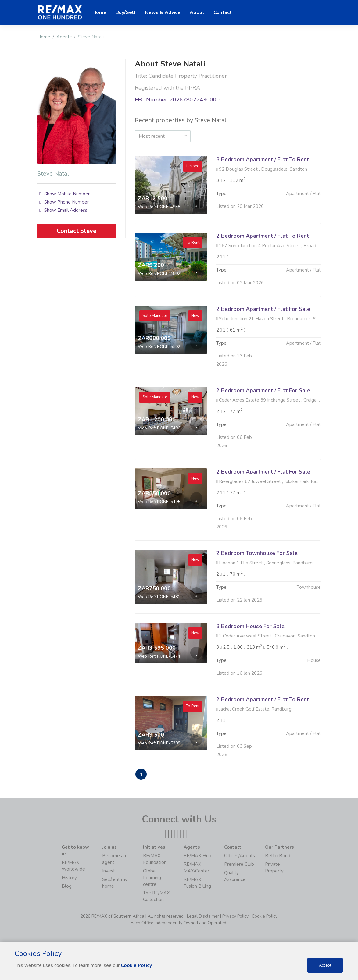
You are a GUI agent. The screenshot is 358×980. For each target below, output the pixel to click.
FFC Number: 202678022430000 (177, 100)
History (69, 878)
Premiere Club (239, 865)
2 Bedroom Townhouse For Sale (257, 583)
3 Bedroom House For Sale (250, 656)
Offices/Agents (240, 856)
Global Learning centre (152, 878)
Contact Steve (77, 231)
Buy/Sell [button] (126, 12)
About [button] (197, 12)
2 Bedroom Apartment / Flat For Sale (263, 339)
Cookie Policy (265, 916)
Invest (109, 871)
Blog (67, 886)
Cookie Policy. (137, 965)
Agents (64, 37)
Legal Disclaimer (203, 916)
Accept (325, 965)
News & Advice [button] (163, 12)
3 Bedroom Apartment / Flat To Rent (263, 159)
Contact (223, 12)
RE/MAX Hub (197, 856)
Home (44, 37)
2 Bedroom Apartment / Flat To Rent (263, 265)
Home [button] (99, 12)
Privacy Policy (235, 916)
